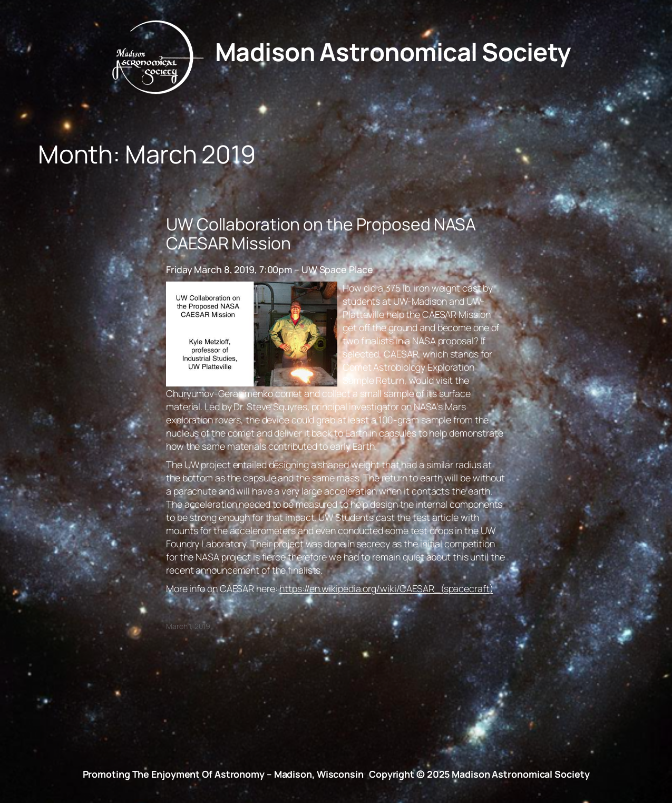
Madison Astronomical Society (393, 52)
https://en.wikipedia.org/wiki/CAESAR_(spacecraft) (386, 588)
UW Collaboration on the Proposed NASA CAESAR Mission (321, 234)
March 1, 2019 (188, 626)
